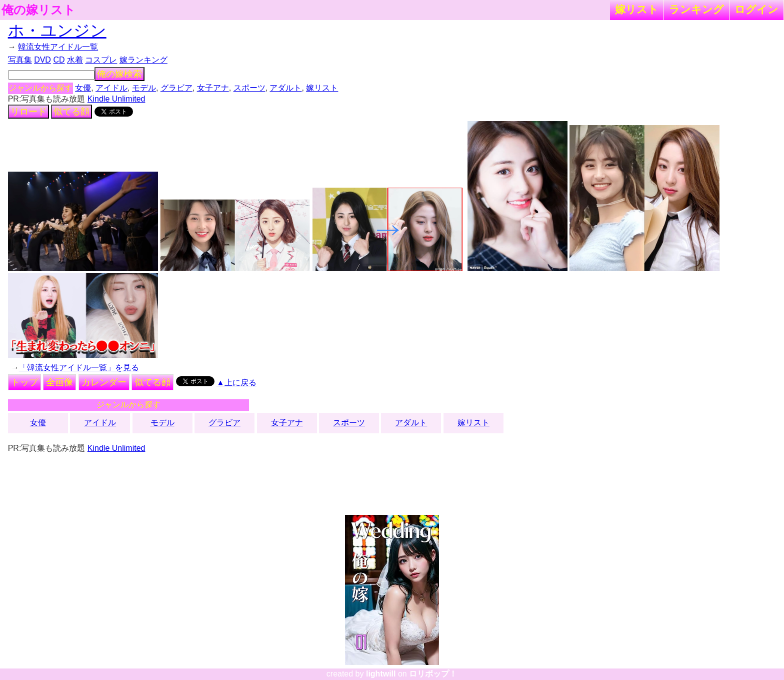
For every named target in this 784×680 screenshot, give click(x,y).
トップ (24, 382)
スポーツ (249, 88)
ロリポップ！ (433, 674)
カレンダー (104, 382)
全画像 (59, 382)
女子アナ (213, 88)
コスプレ (101, 60)
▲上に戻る (236, 383)
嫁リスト (637, 9)
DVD (42, 60)
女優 (83, 88)
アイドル (111, 88)
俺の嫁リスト (38, 10)
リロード (28, 112)
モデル (144, 88)
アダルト (285, 88)
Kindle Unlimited (116, 99)
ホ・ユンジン (57, 31)
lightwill (381, 674)
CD (59, 60)
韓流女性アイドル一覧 (58, 47)
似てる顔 (71, 112)
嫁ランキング (143, 60)
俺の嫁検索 (119, 74)
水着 (75, 60)
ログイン (756, 9)
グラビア (176, 88)
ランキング (696, 9)
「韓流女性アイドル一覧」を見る (79, 368)
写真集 (20, 60)
